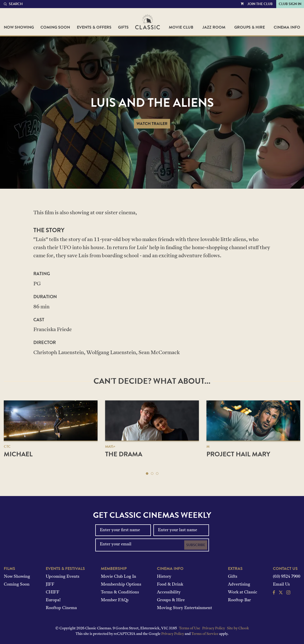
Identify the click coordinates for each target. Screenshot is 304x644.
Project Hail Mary (238, 454)
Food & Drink (170, 585)
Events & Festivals (65, 569)
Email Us (281, 585)
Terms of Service (205, 634)
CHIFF (53, 592)
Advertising (239, 585)
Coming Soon (55, 27)
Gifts (123, 27)
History (164, 577)
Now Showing (19, 27)
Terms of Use (190, 628)
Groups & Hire (250, 27)
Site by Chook (238, 628)
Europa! (53, 600)
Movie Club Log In (119, 577)
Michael (18, 454)
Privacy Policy (214, 628)
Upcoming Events (63, 577)
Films (9, 569)
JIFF (50, 585)
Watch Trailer (152, 124)
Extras (235, 569)
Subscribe (196, 545)
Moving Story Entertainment (184, 608)
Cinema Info (287, 27)
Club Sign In (290, 4)
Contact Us (285, 569)
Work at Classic (243, 592)
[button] (147, 474)
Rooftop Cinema (61, 608)
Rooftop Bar (239, 600)
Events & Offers (94, 27)
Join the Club (260, 4)
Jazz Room (214, 27)
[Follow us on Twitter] (281, 593)
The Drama (124, 454)
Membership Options (121, 585)
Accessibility (169, 592)
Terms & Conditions (120, 592)
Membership (114, 569)
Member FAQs (115, 600)
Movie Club (181, 27)
